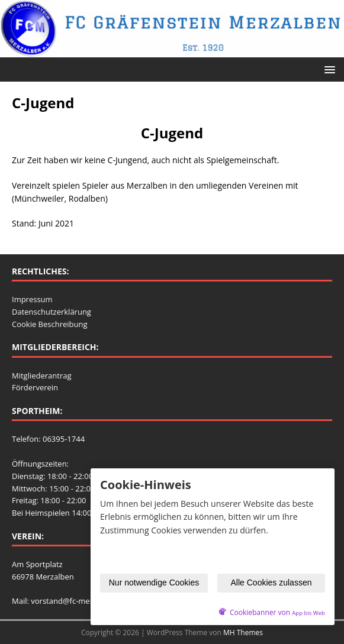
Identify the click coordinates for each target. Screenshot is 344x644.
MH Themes (243, 632)
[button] (328, 69)
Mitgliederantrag (42, 376)
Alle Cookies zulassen (271, 582)
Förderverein (35, 387)
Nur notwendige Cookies (154, 582)
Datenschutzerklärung (52, 312)
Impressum (32, 299)
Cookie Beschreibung (50, 324)
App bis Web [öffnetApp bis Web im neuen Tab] (308, 613)
